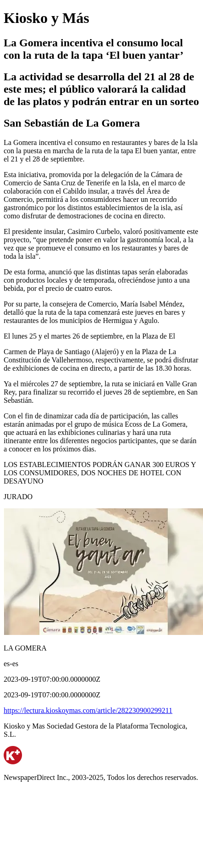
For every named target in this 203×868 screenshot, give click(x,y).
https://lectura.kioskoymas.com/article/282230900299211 (88, 710)
